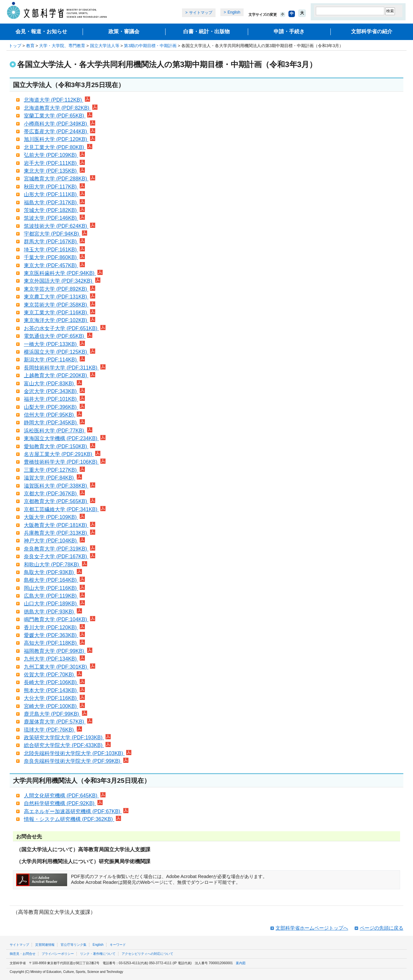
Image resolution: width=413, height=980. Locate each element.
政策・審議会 (124, 31)
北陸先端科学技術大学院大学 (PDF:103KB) (78, 753)
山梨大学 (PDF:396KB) (54, 407)
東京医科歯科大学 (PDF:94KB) (63, 273)
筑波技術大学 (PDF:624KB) (60, 226)
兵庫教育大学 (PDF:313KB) (60, 533)
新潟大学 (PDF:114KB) (54, 360)
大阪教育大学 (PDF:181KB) (60, 525)
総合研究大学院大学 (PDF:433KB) (67, 745)
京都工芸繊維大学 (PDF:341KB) (65, 509)
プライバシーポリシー (58, 954)
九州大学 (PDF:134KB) (54, 659)
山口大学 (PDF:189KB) (54, 604)
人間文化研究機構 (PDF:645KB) (65, 796)
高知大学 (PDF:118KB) (54, 643)
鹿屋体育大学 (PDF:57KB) (58, 722)
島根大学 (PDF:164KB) (54, 580)
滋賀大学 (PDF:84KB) (53, 478)
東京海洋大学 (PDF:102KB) (60, 320)
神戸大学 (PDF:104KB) (54, 541)
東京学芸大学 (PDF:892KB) (60, 289)
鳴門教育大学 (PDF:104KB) (60, 619)
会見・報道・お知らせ (41, 31)
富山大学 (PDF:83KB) (53, 384)
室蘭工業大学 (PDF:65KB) (58, 116)
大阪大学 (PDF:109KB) (54, 517)
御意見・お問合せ (23, 954)
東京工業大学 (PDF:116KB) (60, 313)
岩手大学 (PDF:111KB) (54, 163)
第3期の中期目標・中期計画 (150, 46)
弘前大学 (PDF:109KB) (54, 155)
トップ (15, 46)
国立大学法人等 (105, 46)
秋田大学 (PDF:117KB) (54, 187)
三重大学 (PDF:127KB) (54, 470)
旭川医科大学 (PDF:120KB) (60, 139)
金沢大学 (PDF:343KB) (54, 391)
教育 (30, 46)
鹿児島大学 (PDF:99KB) (55, 714)
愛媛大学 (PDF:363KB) (54, 635)
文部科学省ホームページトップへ (312, 928)
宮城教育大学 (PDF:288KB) (60, 179)
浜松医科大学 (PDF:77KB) (58, 431)
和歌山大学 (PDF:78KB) (55, 565)
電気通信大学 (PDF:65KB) (58, 336)
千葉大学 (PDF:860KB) (54, 257)
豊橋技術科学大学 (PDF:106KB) (65, 462)
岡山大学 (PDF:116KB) (54, 588)
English (234, 12)
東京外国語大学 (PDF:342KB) (62, 281)
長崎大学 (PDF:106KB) (54, 682)
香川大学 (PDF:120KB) (54, 627)
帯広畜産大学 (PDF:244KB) (60, 131)
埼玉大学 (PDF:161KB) (54, 250)
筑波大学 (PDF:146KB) (54, 218)
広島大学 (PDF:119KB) (54, 596)
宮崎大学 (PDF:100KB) (54, 706)
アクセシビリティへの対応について (147, 954)
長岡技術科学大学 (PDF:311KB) (65, 368)
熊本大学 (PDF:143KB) (54, 690)
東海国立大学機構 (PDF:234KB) (65, 438)
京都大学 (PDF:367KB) (54, 494)
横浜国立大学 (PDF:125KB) (60, 352)
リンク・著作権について (98, 954)
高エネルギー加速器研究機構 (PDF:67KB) (76, 811)
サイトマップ (201, 13)
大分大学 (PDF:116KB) (54, 698)
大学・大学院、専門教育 (62, 46)
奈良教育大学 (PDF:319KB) (60, 549)
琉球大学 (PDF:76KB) (53, 730)
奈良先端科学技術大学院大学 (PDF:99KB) (76, 761)
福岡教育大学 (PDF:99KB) (58, 651)
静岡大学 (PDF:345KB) (54, 423)
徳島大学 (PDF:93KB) (53, 612)
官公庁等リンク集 (74, 945)
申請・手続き (289, 31)
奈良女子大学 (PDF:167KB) (60, 556)
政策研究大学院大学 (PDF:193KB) (67, 738)
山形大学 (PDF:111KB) (54, 194)
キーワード (118, 945)
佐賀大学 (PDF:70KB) (53, 675)
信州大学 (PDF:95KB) (53, 415)
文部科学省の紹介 (372, 31)
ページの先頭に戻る (382, 928)
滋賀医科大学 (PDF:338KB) (60, 486)
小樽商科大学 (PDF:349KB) (60, 124)
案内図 (241, 963)
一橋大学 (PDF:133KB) (54, 344)
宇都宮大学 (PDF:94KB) (55, 234)
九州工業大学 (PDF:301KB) (60, 667)
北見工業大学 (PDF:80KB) (58, 147)
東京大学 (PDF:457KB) (54, 265)
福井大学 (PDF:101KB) (54, 399)
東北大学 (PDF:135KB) (54, 171)
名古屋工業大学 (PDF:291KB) (62, 454)
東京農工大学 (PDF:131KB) (60, 297)
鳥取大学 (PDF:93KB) (53, 572)
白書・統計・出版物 (206, 31)
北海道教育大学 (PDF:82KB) (61, 108)
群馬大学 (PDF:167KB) (54, 242)
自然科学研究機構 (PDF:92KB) (63, 803)
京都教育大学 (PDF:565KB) (60, 501)
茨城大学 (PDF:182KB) (54, 210)
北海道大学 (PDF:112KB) (57, 100)
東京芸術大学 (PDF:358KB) (60, 305)
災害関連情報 (45, 945)
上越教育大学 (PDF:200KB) (60, 375)
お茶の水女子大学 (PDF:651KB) (65, 328)
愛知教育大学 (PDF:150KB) (60, 446)
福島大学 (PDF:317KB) (54, 202)
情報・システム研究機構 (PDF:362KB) (72, 819)
